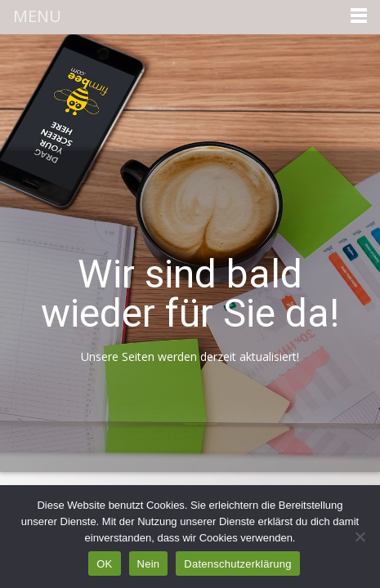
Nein (149, 564)
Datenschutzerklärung (237, 564)
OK (104, 564)
